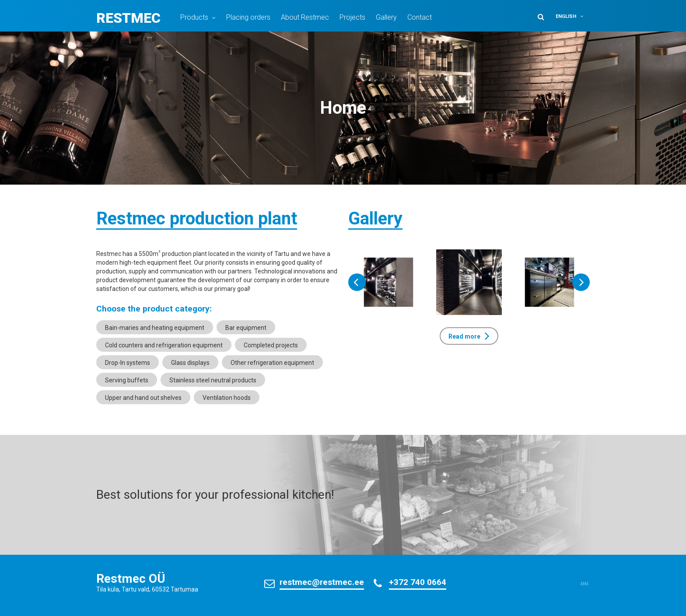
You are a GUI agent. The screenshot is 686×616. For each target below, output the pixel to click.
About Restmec (305, 17)
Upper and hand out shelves (143, 398)
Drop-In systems (128, 363)
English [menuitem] (566, 16)
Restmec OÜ (131, 579)
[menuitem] (571, 16)
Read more (464, 336)
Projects (352, 17)
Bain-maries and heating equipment (155, 328)
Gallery (386, 17)
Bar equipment (246, 328)
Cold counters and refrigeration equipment (164, 345)
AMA (584, 584)
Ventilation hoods (227, 398)
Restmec (128, 18)
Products (194, 17)
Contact (420, 17)
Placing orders (248, 17)
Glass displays (190, 363)
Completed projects (271, 345)
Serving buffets (127, 380)
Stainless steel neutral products (213, 380)
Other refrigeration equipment (272, 363)
